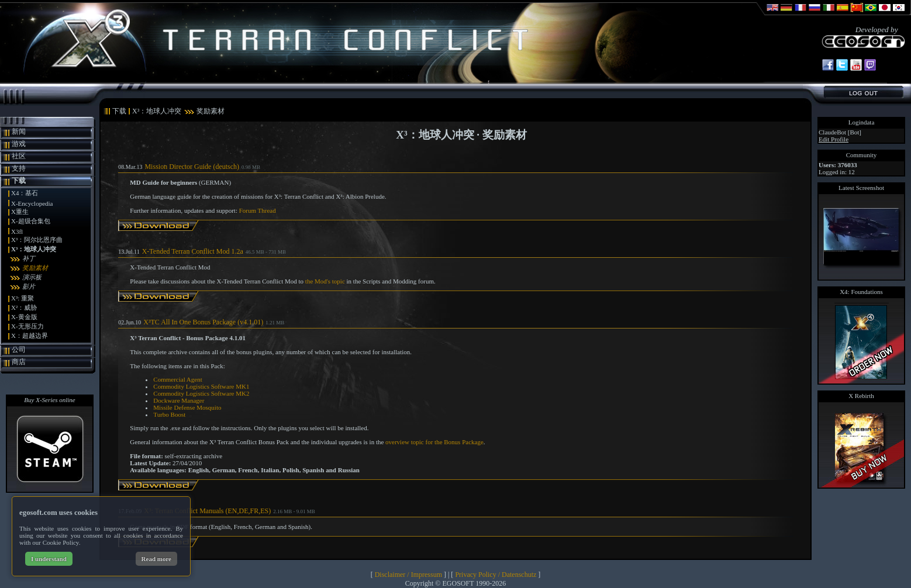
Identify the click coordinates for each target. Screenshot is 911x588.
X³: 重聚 (23, 298)
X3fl (17, 231)
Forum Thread (258, 210)
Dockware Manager (179, 400)
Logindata (862, 122)
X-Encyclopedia (32, 203)
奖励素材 (35, 268)
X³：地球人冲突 (34, 249)
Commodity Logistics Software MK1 (201, 386)
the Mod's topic (325, 281)
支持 (19, 168)
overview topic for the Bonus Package (434, 442)
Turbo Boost (169, 414)
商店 (19, 362)
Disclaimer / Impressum (408, 575)
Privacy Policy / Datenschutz (496, 575)
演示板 (32, 277)
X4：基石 (25, 193)
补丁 (29, 258)
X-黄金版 (24, 317)
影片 (29, 286)
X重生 (20, 212)
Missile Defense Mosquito (187, 407)
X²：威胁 (24, 307)
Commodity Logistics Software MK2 (201, 393)
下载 (19, 181)
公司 (19, 350)
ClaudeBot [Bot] (840, 132)
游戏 (19, 144)
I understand (49, 559)
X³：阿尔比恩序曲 (37, 240)
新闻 (19, 132)
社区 (19, 156)
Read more (156, 559)
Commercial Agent (177, 379)
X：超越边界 (30, 335)
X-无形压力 (27, 326)
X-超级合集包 (31, 221)
